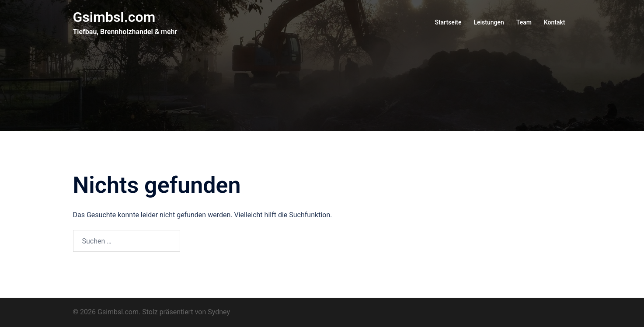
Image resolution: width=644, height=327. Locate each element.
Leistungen (489, 22)
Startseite (448, 22)
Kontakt (555, 22)
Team (524, 22)
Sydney (219, 312)
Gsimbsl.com (114, 17)
